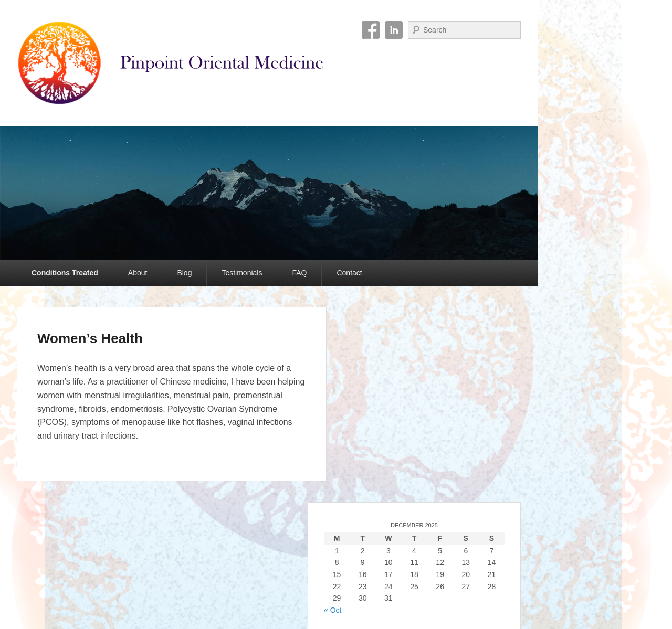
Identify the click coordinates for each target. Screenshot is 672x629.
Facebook (371, 30)
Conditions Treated (65, 273)
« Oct (333, 610)
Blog (184, 273)
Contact (349, 273)
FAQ (299, 273)
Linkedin (394, 30)
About (138, 273)
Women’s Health (90, 338)
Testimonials (242, 273)
